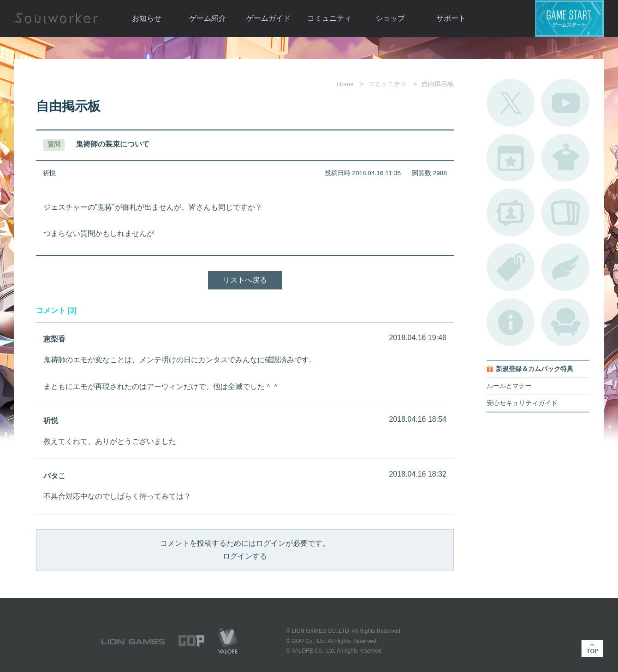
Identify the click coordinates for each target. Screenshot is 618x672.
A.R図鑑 (565, 212)
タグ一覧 (511, 267)
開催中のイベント (511, 158)
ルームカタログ (565, 322)
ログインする (245, 556)
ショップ (390, 18)
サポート (451, 18)
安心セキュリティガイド (522, 403)
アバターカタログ (565, 158)
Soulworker (56, 18)
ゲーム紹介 (208, 18)
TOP (592, 648)
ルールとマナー (509, 386)
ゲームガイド (268, 18)
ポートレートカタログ (511, 212)
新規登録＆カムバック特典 (535, 369)
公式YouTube (565, 103)
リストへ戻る (245, 280)
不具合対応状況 (511, 322)
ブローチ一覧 (565, 267)
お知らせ (147, 18)
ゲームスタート (570, 18)
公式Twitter (511, 103)
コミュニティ (329, 18)
